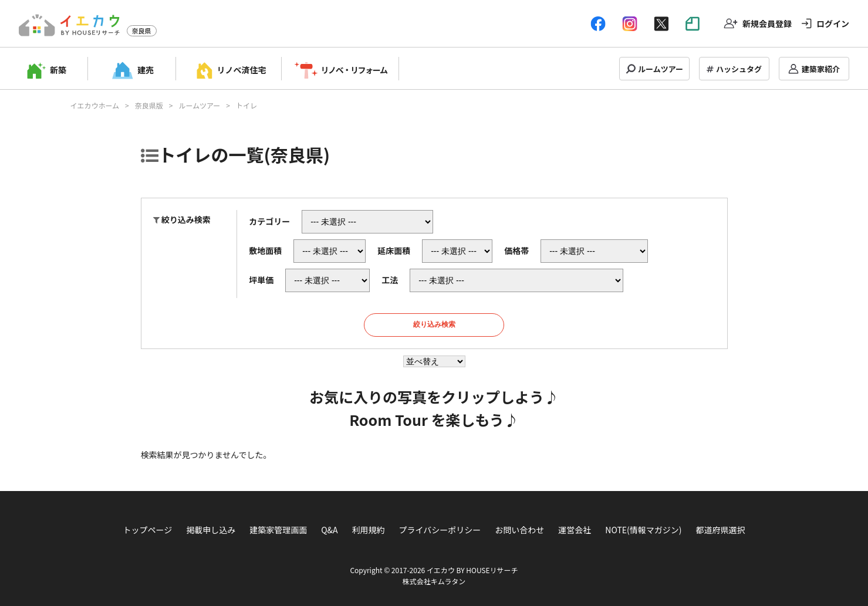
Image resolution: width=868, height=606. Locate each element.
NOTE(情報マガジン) (643, 530)
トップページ (147, 530)
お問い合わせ (519, 530)
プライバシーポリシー (440, 530)
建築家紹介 (821, 69)
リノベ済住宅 (242, 70)
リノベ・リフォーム (354, 70)
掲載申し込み (211, 530)
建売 (146, 70)
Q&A (329, 530)
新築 (58, 70)
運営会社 (575, 530)
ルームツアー (661, 69)
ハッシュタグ (739, 69)
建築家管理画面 (278, 530)
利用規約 (369, 530)
